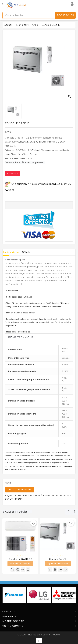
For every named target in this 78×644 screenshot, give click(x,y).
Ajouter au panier (20, 564)
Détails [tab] (26, 252)
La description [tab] (12, 252)
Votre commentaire (20, 490)
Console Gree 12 (58, 559)
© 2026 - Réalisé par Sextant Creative (39, 635)
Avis (8, 132)
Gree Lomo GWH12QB (20, 559)
